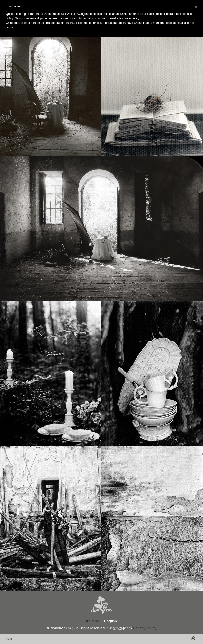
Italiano (93, 621)
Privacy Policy (145, 628)
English (111, 621)
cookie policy (131, 18)
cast (9, 639)
